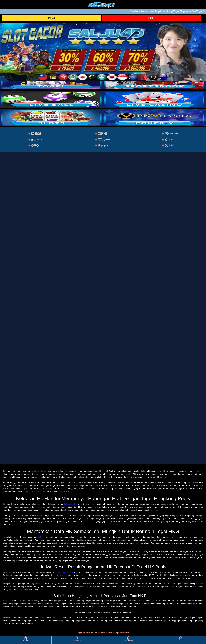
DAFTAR (51, 18)
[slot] (155, 81)
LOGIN (151, 18)
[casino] (155, 99)
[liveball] (155, 118)
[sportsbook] (52, 99)
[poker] (52, 118)
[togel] (52, 81)
